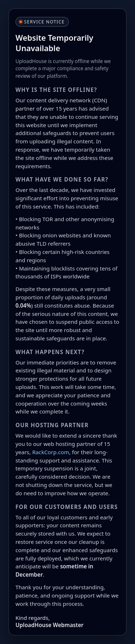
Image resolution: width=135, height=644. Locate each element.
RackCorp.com (51, 452)
